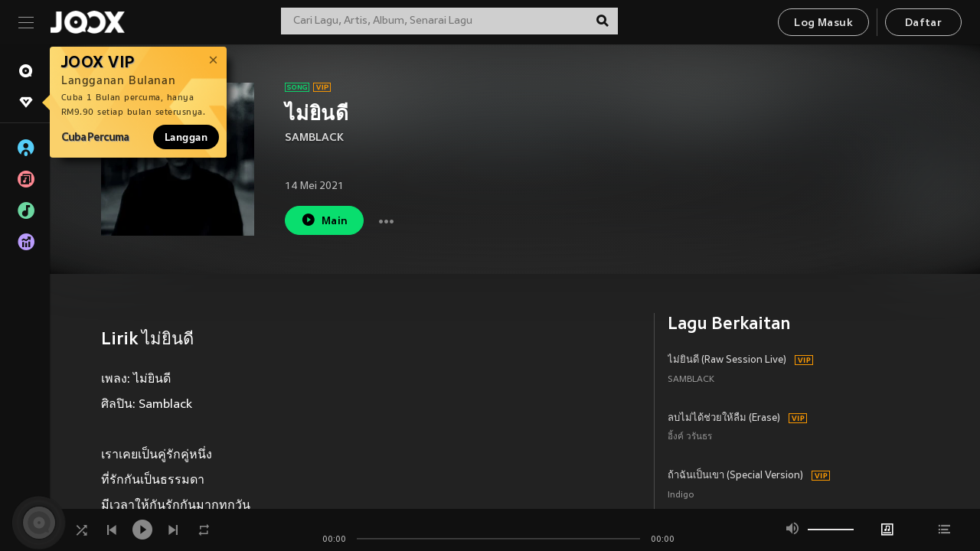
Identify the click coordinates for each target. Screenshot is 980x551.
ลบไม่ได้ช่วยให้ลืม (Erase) (724, 419)
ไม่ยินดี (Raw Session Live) (727, 360)
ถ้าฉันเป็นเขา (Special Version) (735, 476)
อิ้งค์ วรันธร (690, 437)
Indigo (681, 496)
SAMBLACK (314, 138)
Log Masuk (823, 23)
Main (324, 220)
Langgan (186, 137)
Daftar (923, 23)
